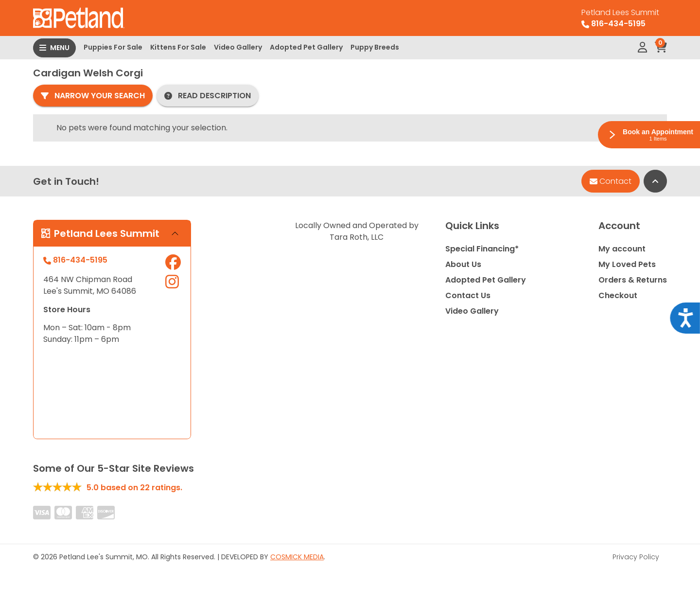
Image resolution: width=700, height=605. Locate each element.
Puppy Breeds (375, 47)
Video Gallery (238, 47)
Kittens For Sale (178, 47)
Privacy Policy (636, 557)
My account (622, 249)
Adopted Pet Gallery (306, 47)
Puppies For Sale (113, 47)
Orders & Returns (633, 280)
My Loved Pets (627, 264)
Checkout (618, 295)
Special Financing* (482, 249)
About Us (463, 264)
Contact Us (468, 295)
